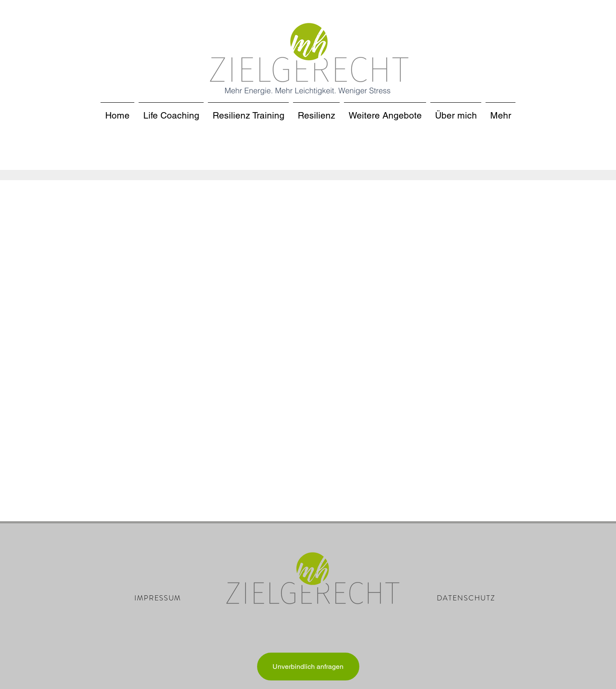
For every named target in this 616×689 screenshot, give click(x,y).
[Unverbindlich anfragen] (308, 667)
